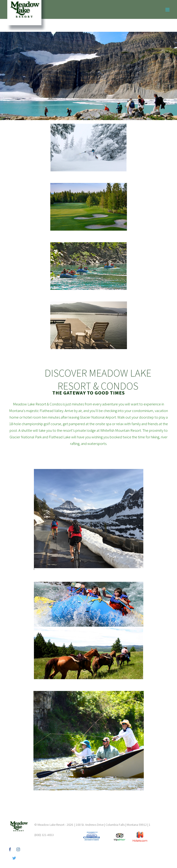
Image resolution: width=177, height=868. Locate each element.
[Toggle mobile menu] (168, 10)
